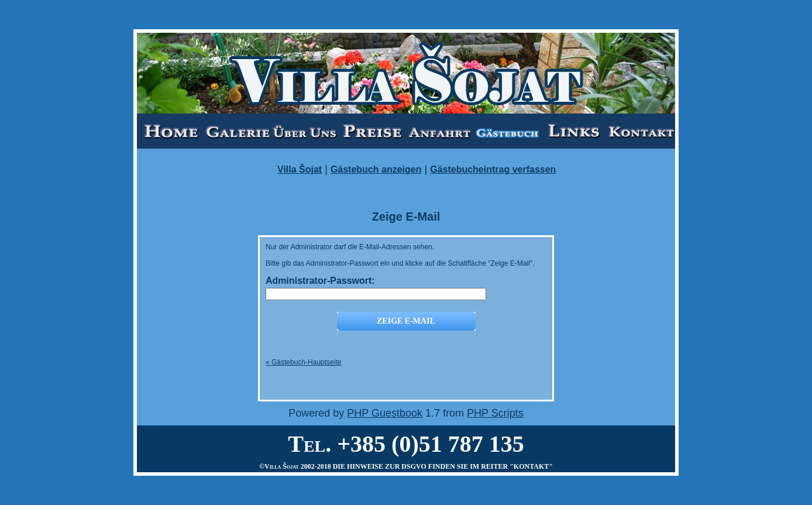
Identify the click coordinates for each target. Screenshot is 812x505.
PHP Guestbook (385, 413)
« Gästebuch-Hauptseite (303, 362)
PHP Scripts (495, 413)
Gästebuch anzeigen (376, 169)
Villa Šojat (300, 169)
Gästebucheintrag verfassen (493, 169)
